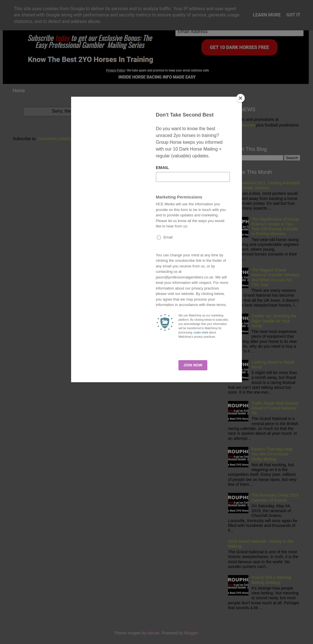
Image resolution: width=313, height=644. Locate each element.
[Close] (240, 98)
